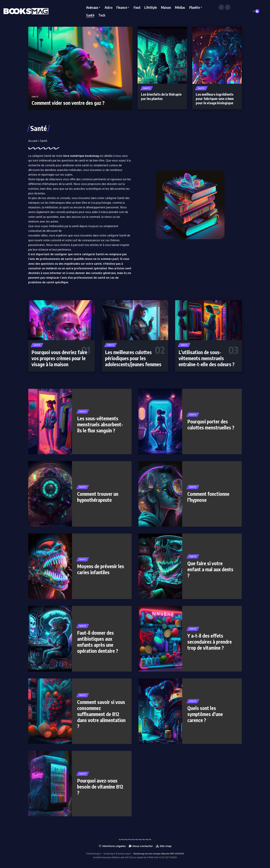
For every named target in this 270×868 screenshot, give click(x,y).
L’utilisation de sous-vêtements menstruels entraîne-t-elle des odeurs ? (207, 358)
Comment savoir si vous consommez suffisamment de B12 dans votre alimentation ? (101, 714)
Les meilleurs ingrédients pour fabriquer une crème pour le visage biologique (215, 98)
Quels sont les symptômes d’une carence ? (205, 714)
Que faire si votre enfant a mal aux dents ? (210, 569)
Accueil (33, 141)
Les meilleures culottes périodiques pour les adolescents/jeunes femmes (133, 358)
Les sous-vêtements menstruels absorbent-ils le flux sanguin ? (100, 424)
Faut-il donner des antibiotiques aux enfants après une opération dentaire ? (98, 642)
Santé (35, 97)
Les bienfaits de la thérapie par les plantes (161, 96)
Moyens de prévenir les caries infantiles (101, 569)
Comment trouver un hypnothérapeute (98, 497)
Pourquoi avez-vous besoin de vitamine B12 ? (100, 787)
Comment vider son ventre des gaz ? (68, 103)
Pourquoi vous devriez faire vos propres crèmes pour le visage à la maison (59, 358)
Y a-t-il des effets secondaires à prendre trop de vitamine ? (210, 642)
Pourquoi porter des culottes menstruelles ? (211, 424)
